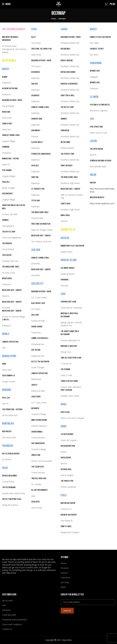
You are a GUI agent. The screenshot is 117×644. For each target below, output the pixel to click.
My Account (7, 601)
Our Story (65, 582)
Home (53, 19)
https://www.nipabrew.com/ (102, 203)
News (63, 587)
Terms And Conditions (12, 624)
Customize (65, 578)
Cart (4, 605)
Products (65, 568)
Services (64, 573)
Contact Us (7, 629)
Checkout (6, 610)
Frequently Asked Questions (15, 620)
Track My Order (9, 615)
